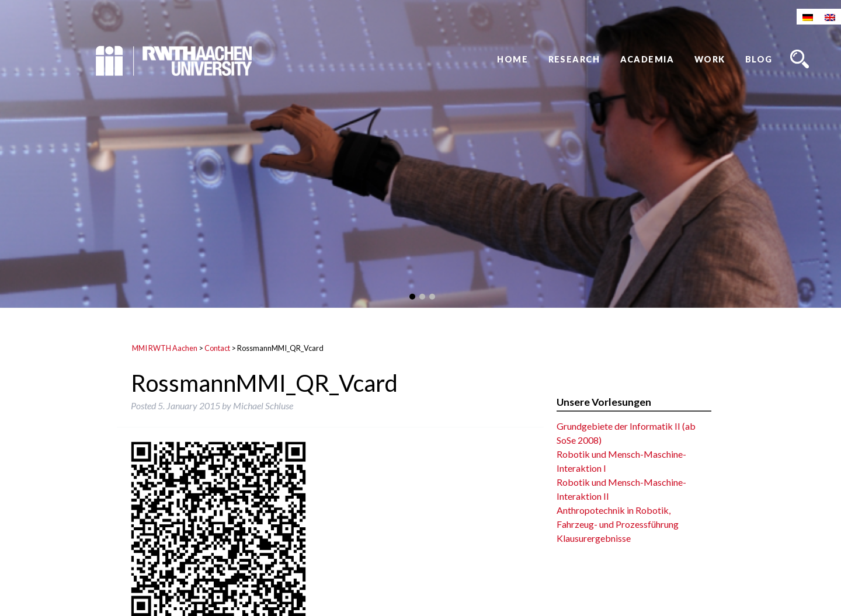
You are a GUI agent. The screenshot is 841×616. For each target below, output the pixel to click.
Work (710, 59)
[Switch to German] (808, 17)
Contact (217, 348)
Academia (647, 59)
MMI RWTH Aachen (165, 348)
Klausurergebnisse (594, 538)
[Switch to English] (830, 17)
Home (512, 59)
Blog (759, 59)
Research (574, 59)
